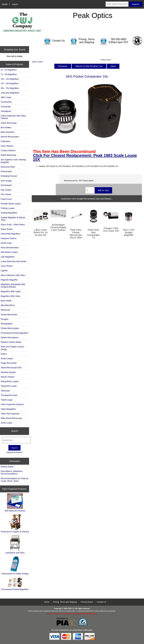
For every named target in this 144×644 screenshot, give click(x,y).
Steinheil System (8, 372)
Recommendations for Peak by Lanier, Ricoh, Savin (15, 480)
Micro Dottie (6, 301)
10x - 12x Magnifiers (10, 79)
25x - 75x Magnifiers (10, 88)
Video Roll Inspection (10, 414)
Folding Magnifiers (9, 213)
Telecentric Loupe (9, 386)
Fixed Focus (6, 199)
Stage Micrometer (9, 363)
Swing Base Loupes (10, 381)
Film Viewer (6, 194)
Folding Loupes (8, 208)
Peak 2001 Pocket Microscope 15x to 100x (76, 234)
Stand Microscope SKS (11, 368)
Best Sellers (6, 127)
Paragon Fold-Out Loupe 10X (111, 230)
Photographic (7, 324)
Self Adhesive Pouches (15, 503)
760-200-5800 (118, 39)
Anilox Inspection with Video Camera (13, 117)
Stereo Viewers (8, 377)
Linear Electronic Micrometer (14, 261)
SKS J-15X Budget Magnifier (129, 232)
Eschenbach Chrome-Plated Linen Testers (58, 227)
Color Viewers (7, 146)
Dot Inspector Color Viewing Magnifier (13, 161)
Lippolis (4, 270)
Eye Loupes (6, 190)
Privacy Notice (87, 602)
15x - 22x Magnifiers (10, 83)
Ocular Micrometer (9, 315)
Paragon (5, 319)
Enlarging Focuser (9, 176)
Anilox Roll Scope (9, 123)
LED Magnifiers (8, 257)
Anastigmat (6, 111)
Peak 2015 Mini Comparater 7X (93, 234)
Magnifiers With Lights (11, 291)
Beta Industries (7, 132)
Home (5, 4)
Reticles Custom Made (11, 342)
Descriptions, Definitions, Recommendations (12, 472)
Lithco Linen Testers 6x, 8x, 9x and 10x (41, 232)
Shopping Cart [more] (15, 50)
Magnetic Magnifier (9, 280)
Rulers (4, 354)
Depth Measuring (8, 155)
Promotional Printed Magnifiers (15, 333)
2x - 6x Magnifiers (9, 70)
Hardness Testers (9, 238)
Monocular (6, 310)
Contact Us (101, 602)
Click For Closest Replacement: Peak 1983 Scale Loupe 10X (85, 157)
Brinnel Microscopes (10, 137)
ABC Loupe (6, 97)
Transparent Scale (9, 395)
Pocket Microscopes (10, 328)
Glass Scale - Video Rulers (13, 225)
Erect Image (6, 181)
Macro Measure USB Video (13, 275)
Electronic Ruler (8, 167)
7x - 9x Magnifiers (9, 74)
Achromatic (6, 107)
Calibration (6, 141)
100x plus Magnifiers (10, 93)
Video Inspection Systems (12, 404)
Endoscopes (6, 171)
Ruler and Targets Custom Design (12, 348)
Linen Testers (7, 266)
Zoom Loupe (6, 423)
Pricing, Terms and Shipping (65, 602)
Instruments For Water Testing (15, 565)
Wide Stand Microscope (11, 418)
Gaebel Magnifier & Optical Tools (13, 219)
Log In (15, 4)
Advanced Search (14, 452)
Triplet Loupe (7, 400)
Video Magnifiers (8, 409)
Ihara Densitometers (10, 248)
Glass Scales (7, 229)
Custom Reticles (8, 150)
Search (15, 431)
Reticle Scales (7, 467)
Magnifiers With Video (11, 296)
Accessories (6, 102)
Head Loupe (6, 243)
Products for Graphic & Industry (15, 523)
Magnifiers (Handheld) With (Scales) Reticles (13, 286)
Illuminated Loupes (9, 252)
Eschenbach (6, 185)
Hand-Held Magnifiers (10, 234)
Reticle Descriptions (10, 337)
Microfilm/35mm (8, 305)
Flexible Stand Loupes (11, 204)
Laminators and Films (15, 545)
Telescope (5, 391)
